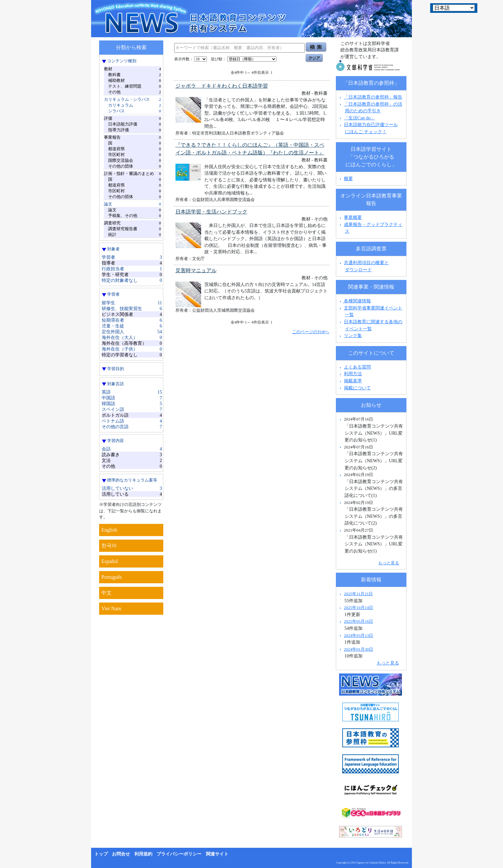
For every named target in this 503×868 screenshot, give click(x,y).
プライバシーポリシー (179, 854)
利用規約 (143, 854)
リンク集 (353, 335)
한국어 (109, 546)
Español (110, 561)
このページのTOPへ (311, 332)
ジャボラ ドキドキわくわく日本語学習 (222, 86)
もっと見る (389, 563)
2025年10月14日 (358, 608)
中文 (107, 593)
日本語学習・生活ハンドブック (211, 212)
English (109, 530)
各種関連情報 (355, 301)
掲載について (357, 388)
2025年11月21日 (358, 594)
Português (112, 577)
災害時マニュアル (196, 270)
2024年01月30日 (358, 649)
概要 (348, 178)
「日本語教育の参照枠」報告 (373, 97)
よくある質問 (357, 367)
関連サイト (217, 854)
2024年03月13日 (358, 635)
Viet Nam (111, 608)
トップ (101, 854)
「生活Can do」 (359, 118)
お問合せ (121, 854)
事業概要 (353, 217)
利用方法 (353, 374)
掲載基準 (353, 381)
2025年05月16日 (358, 621)
